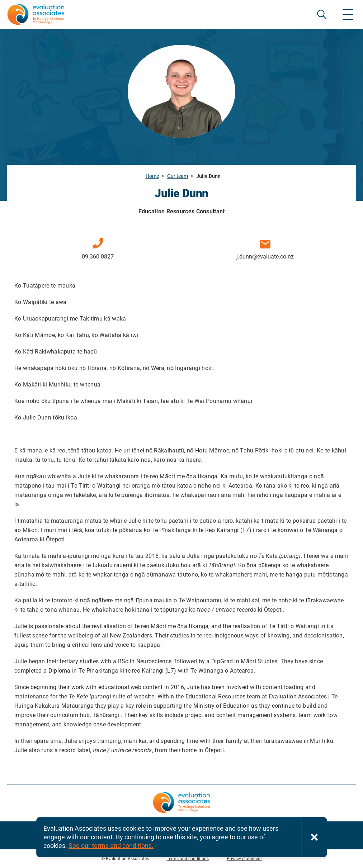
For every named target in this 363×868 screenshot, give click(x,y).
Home (152, 176)
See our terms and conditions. (111, 846)
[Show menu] (348, 14)
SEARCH (322, 14)
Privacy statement (244, 859)
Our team (178, 176)
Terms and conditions (188, 859)
